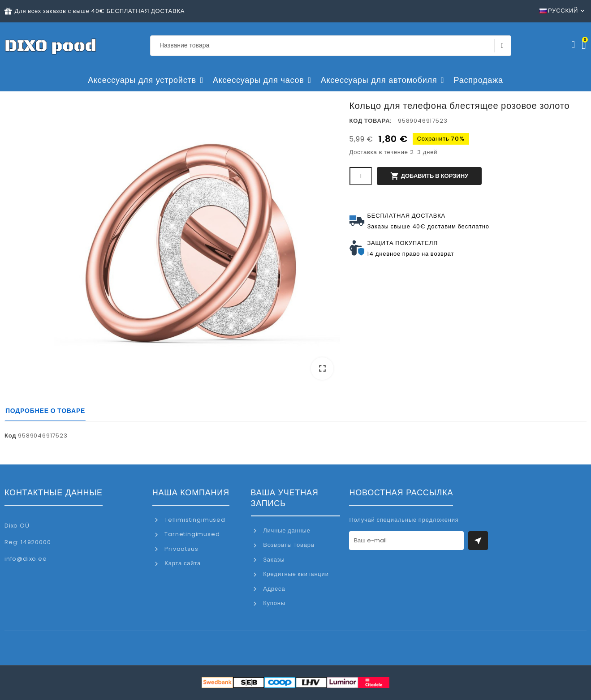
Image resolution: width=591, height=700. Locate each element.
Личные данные (286, 530)
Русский (559, 11)
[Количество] (361, 176)
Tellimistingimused (194, 520)
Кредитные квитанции (295, 574)
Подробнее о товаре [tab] (45, 411)
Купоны (273, 603)
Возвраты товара (288, 545)
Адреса (273, 589)
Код (10, 436)
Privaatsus (181, 549)
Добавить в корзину (429, 176)
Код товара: (370, 121)
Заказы (273, 560)
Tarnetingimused (192, 534)
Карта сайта (182, 563)
